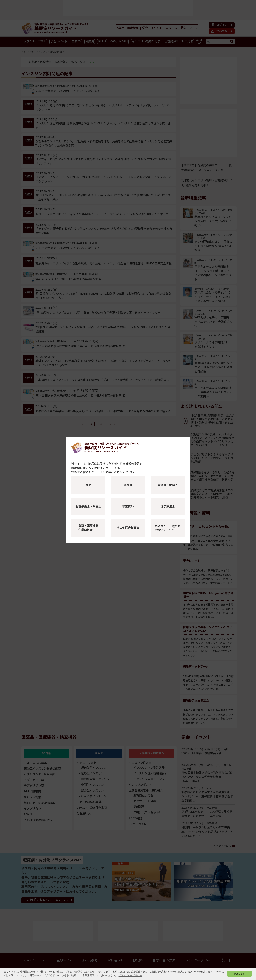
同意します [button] (239, 974)
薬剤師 (128, 485)
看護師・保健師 (168, 485)
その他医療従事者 (128, 528)
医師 (88, 485)
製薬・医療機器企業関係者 (88, 528)
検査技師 (128, 506)
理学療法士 (168, 506)
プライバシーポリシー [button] (130, 975)
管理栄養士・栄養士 (88, 506)
